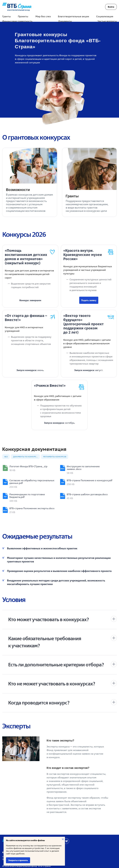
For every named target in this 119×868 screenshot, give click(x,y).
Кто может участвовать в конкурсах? (48, 619)
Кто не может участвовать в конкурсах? (52, 684)
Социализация (105, 16)
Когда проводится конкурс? (39, 703)
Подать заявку (89, 300)
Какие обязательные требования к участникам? (45, 642)
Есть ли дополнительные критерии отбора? (56, 665)
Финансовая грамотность (17, 21)
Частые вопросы (107, 21)
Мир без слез (43, 16)
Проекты (23, 16)
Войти (111, 7)
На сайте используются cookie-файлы (25, 840)
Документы (65, 21)
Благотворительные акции (73, 16)
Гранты (6, 16)
